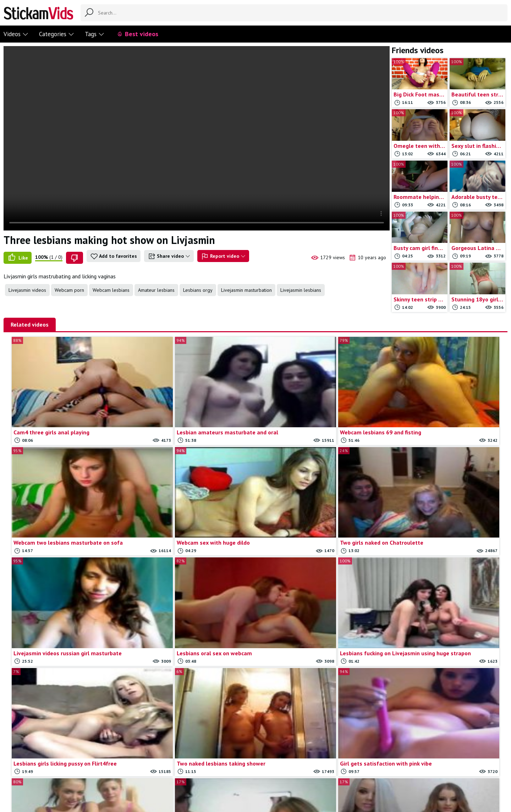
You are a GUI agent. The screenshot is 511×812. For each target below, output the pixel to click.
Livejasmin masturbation (246, 290)
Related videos (30, 324)
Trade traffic (275, 777)
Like (18, 258)
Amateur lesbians (156, 290)
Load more (256, 729)
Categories (57, 34)
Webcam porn (69, 290)
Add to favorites (114, 256)
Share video (169, 256)
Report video (223, 256)
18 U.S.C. (305, 777)
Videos (16, 34)
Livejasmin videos (27, 290)
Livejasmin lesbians (301, 290)
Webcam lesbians (111, 290)
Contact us (208, 777)
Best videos (138, 34)
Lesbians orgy (198, 290)
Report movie (240, 777)
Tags (95, 34)
